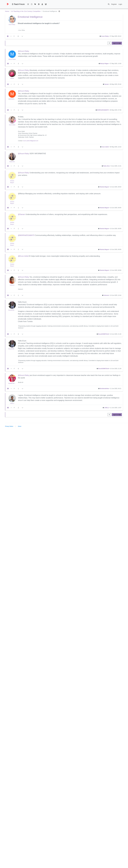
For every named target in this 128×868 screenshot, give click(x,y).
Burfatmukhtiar (12, 383)
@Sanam (21, 214)
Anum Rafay (12, 24)
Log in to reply (117, 43)
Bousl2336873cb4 (13, 310)
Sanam (12, 78)
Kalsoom (12, 285)
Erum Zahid (12, 125)
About (20, 426)
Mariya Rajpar (12, 59)
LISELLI (12, 403)
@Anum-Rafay (23, 51)
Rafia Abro (12, 162)
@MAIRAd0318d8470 (26, 235)
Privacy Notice (9, 426)
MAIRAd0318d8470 (14, 99)
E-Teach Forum (18, 4)
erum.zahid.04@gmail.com (31, 141)
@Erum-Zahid (23, 256)
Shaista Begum (104, 187)
